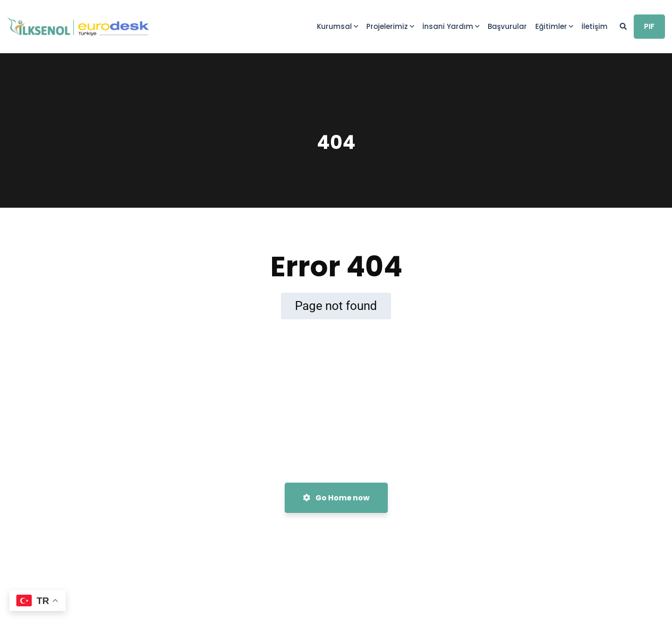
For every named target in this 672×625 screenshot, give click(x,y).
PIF (649, 26)
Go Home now (336, 498)
